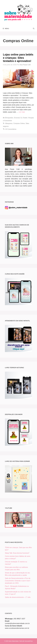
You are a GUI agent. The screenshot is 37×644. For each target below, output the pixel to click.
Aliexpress (9, 123)
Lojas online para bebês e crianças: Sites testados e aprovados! (18, 58)
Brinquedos (9, 118)
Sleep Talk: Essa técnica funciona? (17, 553)
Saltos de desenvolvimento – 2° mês (18, 597)
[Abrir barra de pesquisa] (34, 29)
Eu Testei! (24, 118)
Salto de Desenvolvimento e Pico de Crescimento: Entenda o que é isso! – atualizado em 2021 (18, 581)
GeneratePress (29, 641)
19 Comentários (11, 129)
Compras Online (19, 123)
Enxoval (17, 118)
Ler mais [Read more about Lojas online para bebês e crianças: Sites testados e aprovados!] (22, 112)
